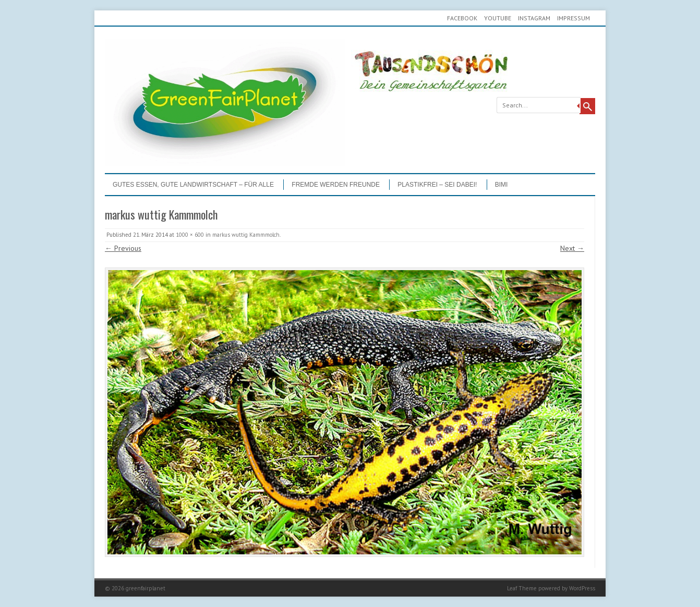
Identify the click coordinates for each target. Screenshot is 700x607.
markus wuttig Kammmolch (246, 235)
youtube (498, 18)
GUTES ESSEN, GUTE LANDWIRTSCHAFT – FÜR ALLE (193, 185)
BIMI (502, 185)
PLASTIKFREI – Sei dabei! (437, 185)
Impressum (574, 18)
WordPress (582, 588)
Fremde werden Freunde (336, 185)
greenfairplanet (146, 588)
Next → (572, 248)
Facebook (462, 18)
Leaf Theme (522, 588)
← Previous (123, 248)
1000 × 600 (190, 235)
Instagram (534, 18)
